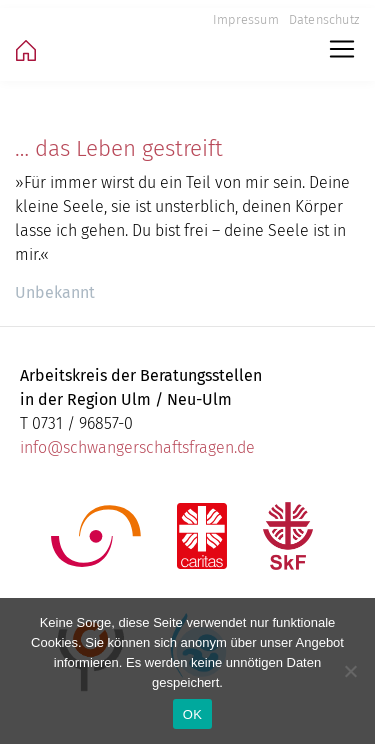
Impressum (246, 19)
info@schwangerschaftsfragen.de (137, 447)
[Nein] (350, 671)
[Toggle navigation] (342, 49)
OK (192, 714)
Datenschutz (324, 19)
